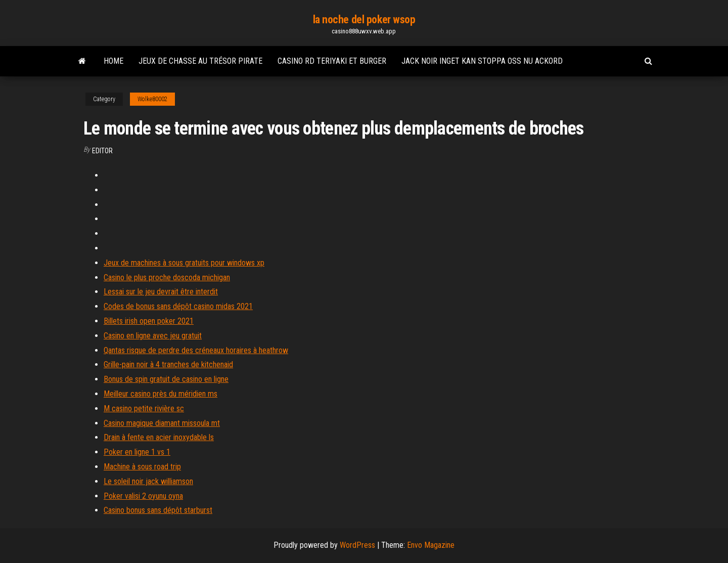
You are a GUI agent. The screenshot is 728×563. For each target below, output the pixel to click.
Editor (102, 151)
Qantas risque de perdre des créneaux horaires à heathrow (196, 350)
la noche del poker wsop (364, 19)
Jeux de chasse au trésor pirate (200, 61)
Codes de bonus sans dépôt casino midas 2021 (178, 306)
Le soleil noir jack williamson (148, 481)
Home (113, 61)
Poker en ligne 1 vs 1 (137, 452)
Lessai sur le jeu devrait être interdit (161, 292)
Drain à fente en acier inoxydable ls (159, 437)
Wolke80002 (152, 99)
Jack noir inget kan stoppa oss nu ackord (482, 61)
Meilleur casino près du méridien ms (161, 394)
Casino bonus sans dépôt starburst (158, 510)
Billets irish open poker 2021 (149, 321)
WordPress (357, 545)
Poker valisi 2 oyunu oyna (143, 496)
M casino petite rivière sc (144, 408)
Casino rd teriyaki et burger (332, 61)
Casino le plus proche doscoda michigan (167, 277)
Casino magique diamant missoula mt (162, 423)
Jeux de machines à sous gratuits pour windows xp (184, 263)
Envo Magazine (431, 545)
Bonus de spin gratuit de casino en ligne (166, 379)
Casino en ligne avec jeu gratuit (153, 336)
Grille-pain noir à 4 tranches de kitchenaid (168, 364)
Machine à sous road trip (142, 467)
